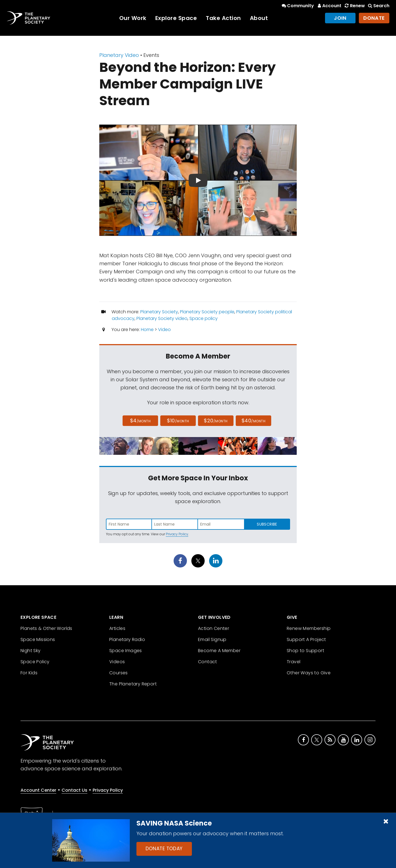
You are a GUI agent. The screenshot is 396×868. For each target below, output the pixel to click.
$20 (216, 421)
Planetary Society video (162, 318)
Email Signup (212, 639)
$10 (178, 421)
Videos (117, 662)
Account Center (38, 790)
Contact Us (74, 790)
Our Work (133, 18)
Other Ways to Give (309, 673)
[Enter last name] (175, 524)
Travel (294, 662)
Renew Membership (309, 628)
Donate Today (164, 849)
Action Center (214, 628)
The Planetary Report (133, 684)
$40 (253, 421)
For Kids (29, 673)
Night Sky (31, 651)
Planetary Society (159, 312)
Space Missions (38, 639)
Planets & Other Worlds (46, 628)
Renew (354, 6)
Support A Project (306, 639)
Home (147, 330)
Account (329, 6)
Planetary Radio (127, 639)
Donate (374, 18)
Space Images (126, 651)
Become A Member (219, 651)
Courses (119, 673)
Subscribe (267, 524)
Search (378, 6)
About (259, 18)
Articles (117, 628)
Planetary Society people (207, 312)
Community (297, 6)
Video (164, 330)
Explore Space (176, 18)
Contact (208, 662)
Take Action (223, 18)
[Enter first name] (129, 524)
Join (340, 18)
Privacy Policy (177, 534)
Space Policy (35, 662)
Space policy (204, 318)
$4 (140, 421)
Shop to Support (305, 651)
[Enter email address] (221, 524)
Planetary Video (119, 55)
